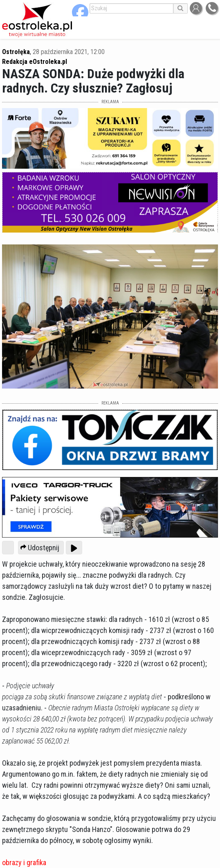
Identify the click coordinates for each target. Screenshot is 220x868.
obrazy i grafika (24, 862)
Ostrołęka (16, 52)
